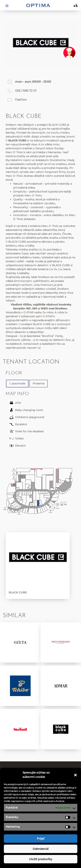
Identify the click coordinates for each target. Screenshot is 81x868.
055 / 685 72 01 (26, 91)
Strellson (44, 277)
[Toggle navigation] (7, 6)
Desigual (11, 336)
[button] (75, 775)
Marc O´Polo (14, 152)
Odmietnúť (41, 849)
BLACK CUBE (57, 125)
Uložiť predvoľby (41, 859)
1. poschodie (17, 383)
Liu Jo (42, 250)
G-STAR (28, 312)
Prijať (41, 839)
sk (76, 6)
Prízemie (39, 383)
